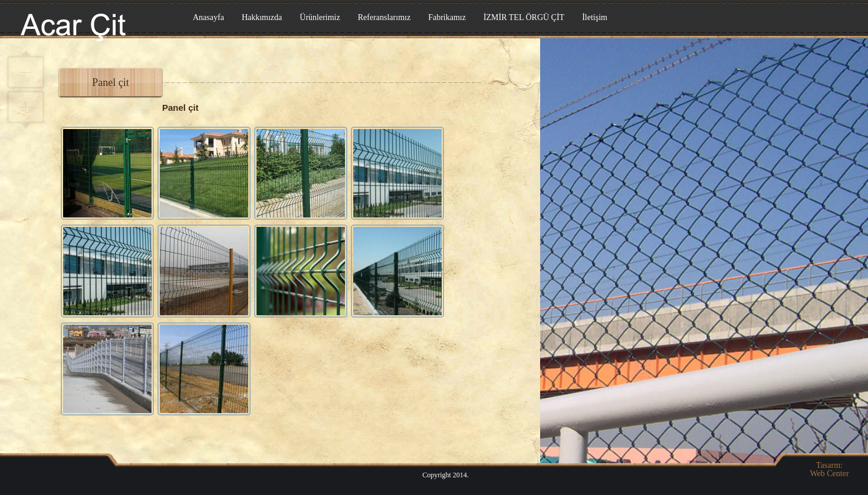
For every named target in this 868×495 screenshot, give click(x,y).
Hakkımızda (262, 18)
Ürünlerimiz (320, 18)
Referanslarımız (384, 18)
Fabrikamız (447, 18)
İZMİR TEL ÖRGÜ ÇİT (524, 18)
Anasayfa (208, 18)
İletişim (595, 18)
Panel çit (110, 82)
